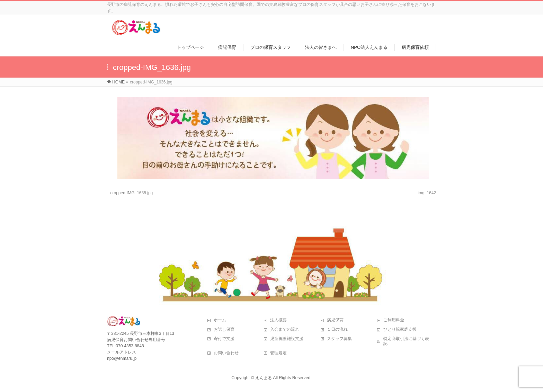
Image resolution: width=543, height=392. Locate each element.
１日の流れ (337, 329)
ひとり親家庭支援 (400, 329)
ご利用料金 (394, 320)
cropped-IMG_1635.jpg (132, 193)
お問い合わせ (226, 353)
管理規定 (278, 353)
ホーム (220, 320)
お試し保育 (224, 329)
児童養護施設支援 (287, 339)
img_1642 (427, 193)
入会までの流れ (285, 329)
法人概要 (278, 320)
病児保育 (335, 320)
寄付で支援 (224, 339)
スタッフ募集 (339, 339)
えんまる (264, 378)
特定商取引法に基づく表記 (406, 341)
